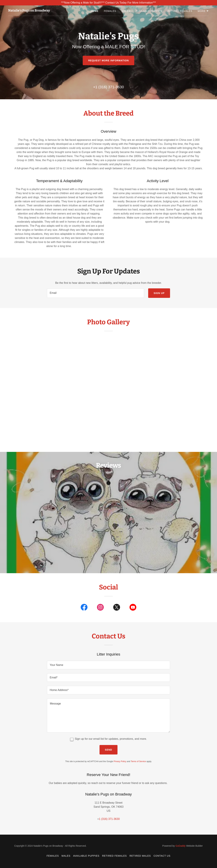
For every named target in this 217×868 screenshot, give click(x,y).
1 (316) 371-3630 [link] (110, 87)
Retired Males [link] (140, 856)
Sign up (159, 293)
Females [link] (110, 11)
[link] (29, 11)
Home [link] (95, 11)
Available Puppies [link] (149, 11)
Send (109, 750)
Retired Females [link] (180, 11)
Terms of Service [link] (138, 761)
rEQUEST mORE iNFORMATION (108, 60)
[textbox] (96, 293)
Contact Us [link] (162, 856)
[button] (203, 11)
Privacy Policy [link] (120, 761)
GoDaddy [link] (180, 846)
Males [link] (126, 11)
